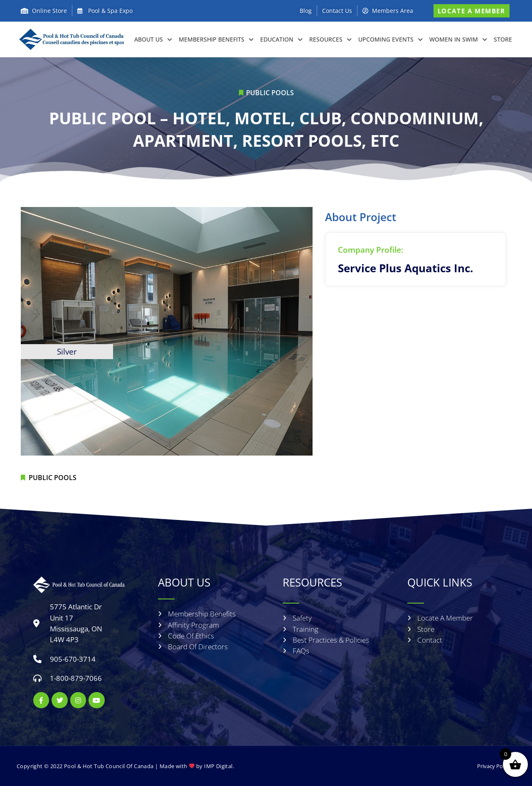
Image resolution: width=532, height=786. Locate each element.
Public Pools (270, 93)
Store (503, 39)
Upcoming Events (390, 39)
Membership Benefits (216, 39)
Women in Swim (458, 39)
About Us (153, 39)
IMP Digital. (219, 766)
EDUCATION (281, 39)
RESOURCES (330, 39)
